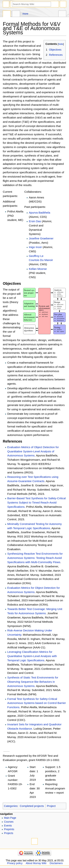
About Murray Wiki (36, 863)
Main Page (10, 818)
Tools (62, 14)
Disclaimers (56, 863)
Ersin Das (35, 221)
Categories (11, 806)
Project (51, 806)
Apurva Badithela (40, 213)
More (25, 14)
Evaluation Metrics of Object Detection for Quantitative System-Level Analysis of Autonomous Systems (33, 451)
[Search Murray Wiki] (31, 4)
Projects (9, 833)
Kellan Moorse (38, 269)
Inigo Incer (35, 247)
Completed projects (32, 806)
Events (8, 826)
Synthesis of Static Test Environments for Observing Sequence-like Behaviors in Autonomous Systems (33, 682)
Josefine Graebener (41, 238)
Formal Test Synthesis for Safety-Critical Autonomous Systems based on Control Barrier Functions (37, 703)
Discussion (16, 14)
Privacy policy (15, 863)
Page (7, 14)
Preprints (9, 829)
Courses (9, 822)
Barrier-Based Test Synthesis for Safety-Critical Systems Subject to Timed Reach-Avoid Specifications (37, 502)
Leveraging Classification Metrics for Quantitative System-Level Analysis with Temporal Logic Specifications (32, 656)
